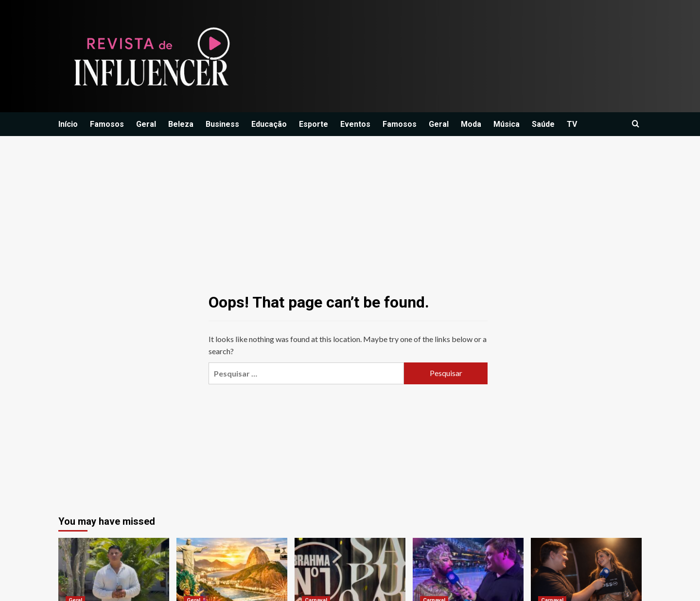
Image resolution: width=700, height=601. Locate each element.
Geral (146, 124)
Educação (269, 124)
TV (572, 124)
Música (507, 124)
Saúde (543, 124)
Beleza (181, 124)
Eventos (355, 124)
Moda (471, 124)
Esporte (314, 124)
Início (68, 124)
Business (222, 124)
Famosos (107, 124)
